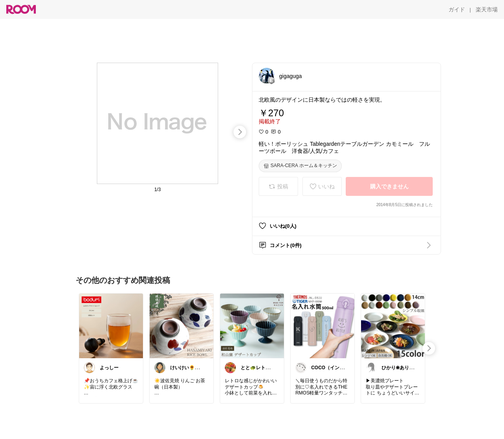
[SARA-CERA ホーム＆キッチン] (300, 166)
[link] (111, 326)
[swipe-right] (240, 132)
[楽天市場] (487, 9)
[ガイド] (457, 9)
